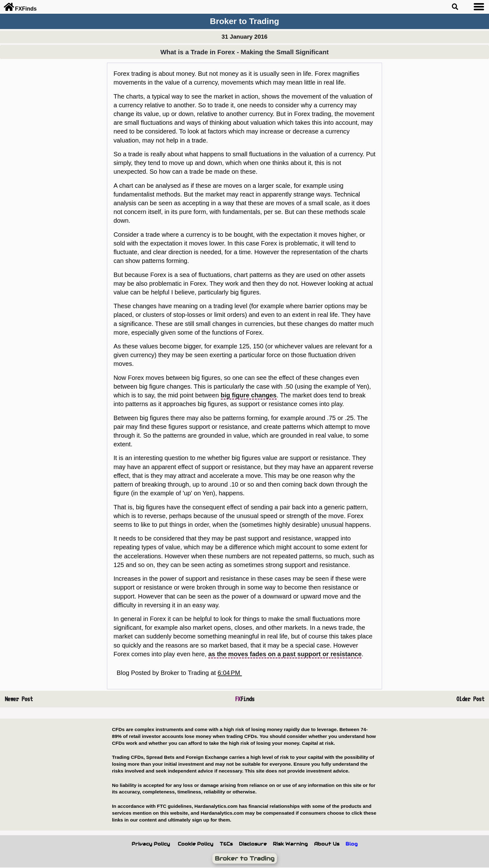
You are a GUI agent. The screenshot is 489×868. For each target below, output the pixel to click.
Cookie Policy (196, 844)
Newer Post (19, 699)
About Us (327, 844)
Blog (352, 844)
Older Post (470, 699)
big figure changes (249, 395)
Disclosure (253, 844)
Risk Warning (290, 844)
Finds (245, 699)
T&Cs (226, 844)
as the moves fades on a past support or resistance (285, 654)
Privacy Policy (151, 844)
